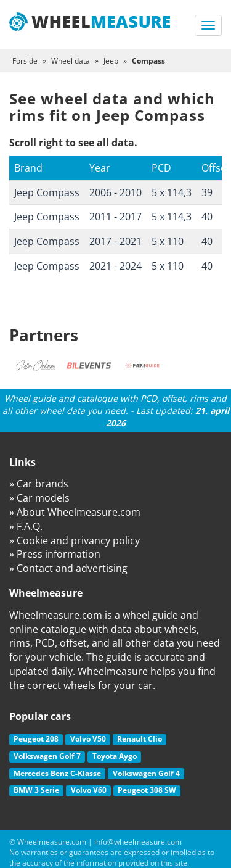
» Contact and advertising (68, 568)
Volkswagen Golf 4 (146, 773)
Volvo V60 (89, 790)
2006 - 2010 (115, 192)
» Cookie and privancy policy (75, 540)
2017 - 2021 (115, 241)
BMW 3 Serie (36, 790)
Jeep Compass (47, 192)
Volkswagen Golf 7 (47, 756)
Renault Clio (140, 739)
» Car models (39, 498)
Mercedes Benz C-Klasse (57, 773)
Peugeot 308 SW (147, 790)
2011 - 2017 (115, 217)
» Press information (55, 554)
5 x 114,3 (172, 192)
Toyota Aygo (115, 756)
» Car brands (39, 484)
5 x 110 (168, 241)
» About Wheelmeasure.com (75, 512)
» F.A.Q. (26, 526)
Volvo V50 (88, 739)
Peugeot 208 (36, 739)
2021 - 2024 (115, 266)
